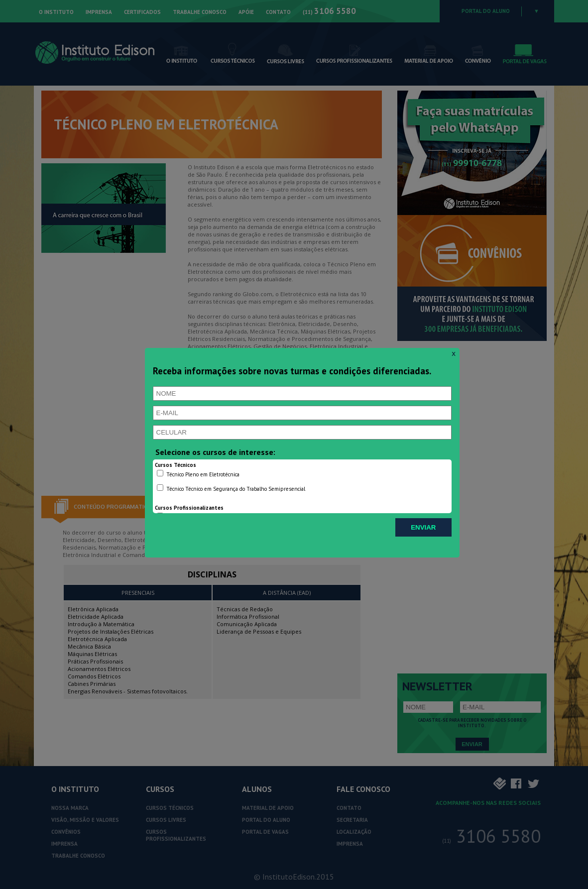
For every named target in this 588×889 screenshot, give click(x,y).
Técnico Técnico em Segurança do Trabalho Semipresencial (231, 488)
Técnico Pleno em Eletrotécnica (198, 474)
